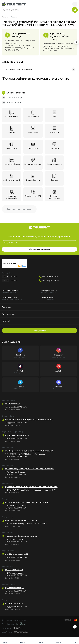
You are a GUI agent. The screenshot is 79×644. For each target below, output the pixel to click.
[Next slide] (77, 42)
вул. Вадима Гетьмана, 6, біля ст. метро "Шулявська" (29, 451)
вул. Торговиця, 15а (14, 570)
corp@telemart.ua (10, 297)
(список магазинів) (51, 48)
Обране (58, 642)
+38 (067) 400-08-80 (51, 277)
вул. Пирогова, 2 (13, 404)
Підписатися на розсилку (40, 249)
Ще (75, 642)
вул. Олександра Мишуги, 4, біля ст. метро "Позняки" (30, 469)
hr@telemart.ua (48, 297)
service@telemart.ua (11, 291)
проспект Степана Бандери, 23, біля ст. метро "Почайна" (31, 487)
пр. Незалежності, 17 (15, 588)
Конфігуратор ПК (39, 331)
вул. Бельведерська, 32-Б (17, 435)
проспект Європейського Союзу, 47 (22, 520)
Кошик (41, 642)
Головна (5, 642)
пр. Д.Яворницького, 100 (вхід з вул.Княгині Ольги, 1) (29, 420)
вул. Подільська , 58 (14, 603)
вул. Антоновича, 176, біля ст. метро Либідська (27, 502)
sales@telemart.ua (49, 291)
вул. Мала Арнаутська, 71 (17, 554)
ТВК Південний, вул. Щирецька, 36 (21, 536)
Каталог (23, 642)
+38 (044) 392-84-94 (51, 281)
